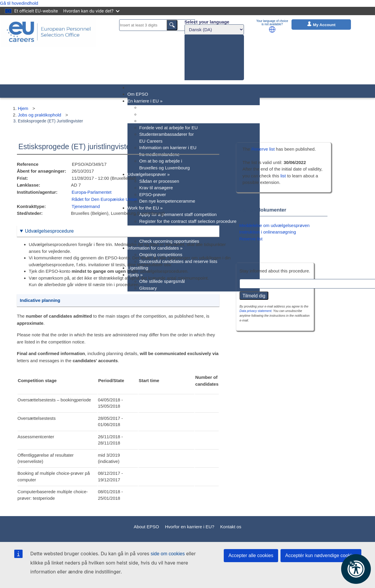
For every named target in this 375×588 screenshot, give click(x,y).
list (283, 176)
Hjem (23, 108)
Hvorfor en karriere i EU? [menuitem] (164, 107)
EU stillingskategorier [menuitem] (160, 121)
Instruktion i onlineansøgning (268, 232)
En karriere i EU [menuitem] (145, 101)
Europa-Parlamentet (92, 192)
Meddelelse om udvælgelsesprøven (274, 225)
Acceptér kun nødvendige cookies (321, 555)
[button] (272, 29)
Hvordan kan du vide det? (91, 11)
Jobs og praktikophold (40, 115)
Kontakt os (231, 527)
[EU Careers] (49, 50)
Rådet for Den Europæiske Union (104, 199)
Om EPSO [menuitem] (138, 94)
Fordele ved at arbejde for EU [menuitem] (169, 128)
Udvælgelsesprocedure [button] (49, 231)
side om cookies (168, 554)
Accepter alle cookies (251, 555)
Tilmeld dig (254, 296)
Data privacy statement (255, 311)
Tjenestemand (86, 206)
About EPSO (146, 527)
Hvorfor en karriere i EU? (190, 527)
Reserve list (264, 149)
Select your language (207, 22)
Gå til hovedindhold (19, 3)
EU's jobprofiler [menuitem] (154, 114)
